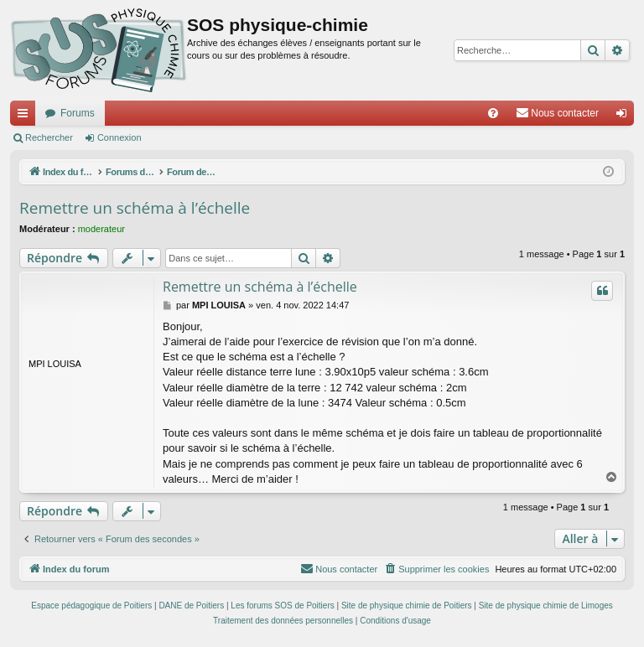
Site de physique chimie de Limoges (546, 606)
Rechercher (49, 137)
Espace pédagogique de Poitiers (91, 606)
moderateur (101, 229)
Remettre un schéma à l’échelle (135, 208)
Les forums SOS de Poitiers (282, 606)
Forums (78, 113)
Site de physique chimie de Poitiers (407, 606)
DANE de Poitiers (191, 606)
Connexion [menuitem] (625, 116)
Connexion (119, 137)
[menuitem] (493, 113)
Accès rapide (26, 116)
